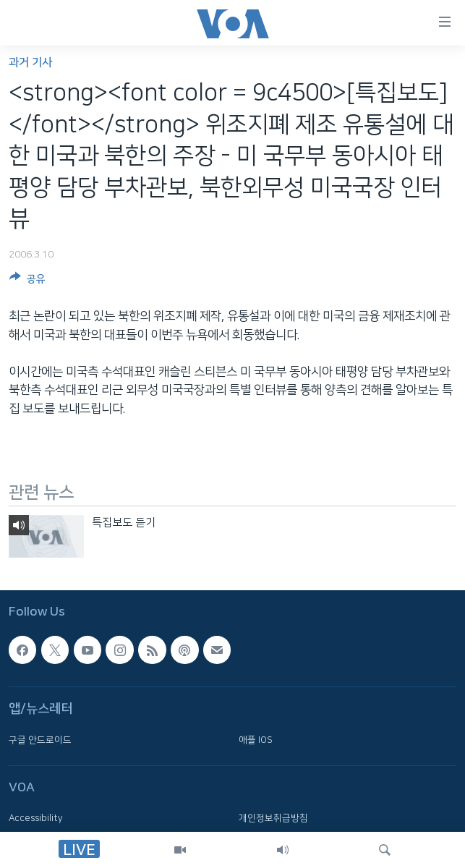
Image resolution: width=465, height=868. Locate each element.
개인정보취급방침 (273, 818)
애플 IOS (256, 739)
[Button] (27, 281)
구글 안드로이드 (40, 739)
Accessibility (36, 818)
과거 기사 (30, 63)
